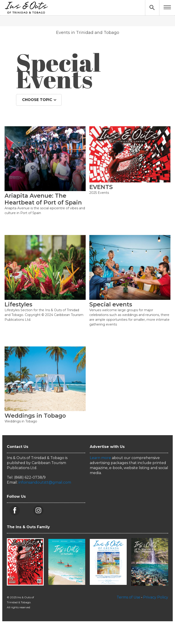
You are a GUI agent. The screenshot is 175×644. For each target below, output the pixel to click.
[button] (167, 8)
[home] (26, 8)
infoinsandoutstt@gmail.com (45, 482)
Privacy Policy (156, 597)
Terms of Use (129, 597)
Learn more (100, 458)
